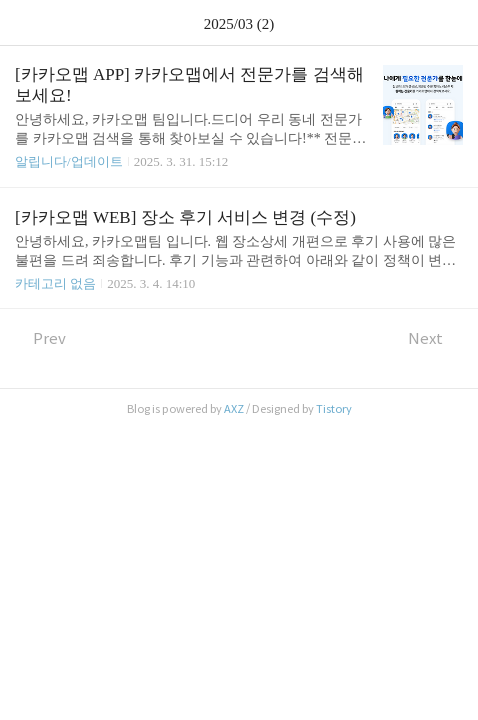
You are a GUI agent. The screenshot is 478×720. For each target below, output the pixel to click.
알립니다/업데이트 (69, 161)
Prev (40, 338)
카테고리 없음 (55, 283)
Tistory (334, 409)
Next (435, 338)
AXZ (234, 409)
